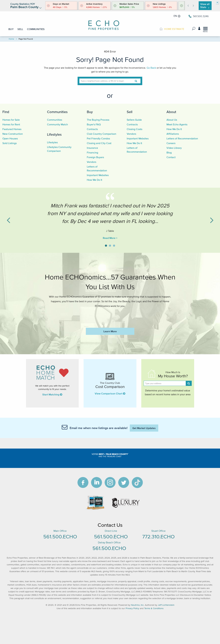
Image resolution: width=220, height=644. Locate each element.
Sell (130, 112)
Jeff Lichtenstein (166, 605)
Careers (171, 143)
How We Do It (94, 180)
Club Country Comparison (102, 134)
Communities (57, 112)
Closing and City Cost (99, 143)
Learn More (110, 331)
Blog (169, 152)
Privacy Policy (132, 608)
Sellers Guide (134, 120)
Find (6, 112)
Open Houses (10, 138)
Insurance (92, 148)
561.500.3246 (199, 16)
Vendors (91, 162)
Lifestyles (54, 134)
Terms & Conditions (154, 608)
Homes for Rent (11, 124)
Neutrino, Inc (137, 605)
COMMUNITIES (36, 29)
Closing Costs (134, 129)
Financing (92, 152)
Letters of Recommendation (182, 138)
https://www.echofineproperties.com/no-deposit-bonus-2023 (110, 315)
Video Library (174, 148)
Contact (171, 157)
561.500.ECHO (60, 537)
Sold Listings (10, 143)
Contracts (92, 129)
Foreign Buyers (95, 157)
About (171, 112)
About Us (172, 120)
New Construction (13, 134)
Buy (90, 112)
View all (205, 6)
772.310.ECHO (158, 537)
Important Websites (98, 175)
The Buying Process (98, 120)
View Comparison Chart (110, 393)
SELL (20, 29)
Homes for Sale (11, 120)
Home (11, 39)
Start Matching (52, 394)
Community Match (57, 124)
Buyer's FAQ (94, 124)
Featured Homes (12, 129)
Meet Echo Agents (177, 124)
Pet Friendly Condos (98, 138)
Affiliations (173, 134)
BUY (11, 29)
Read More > (110, 238)
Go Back (151, 68)
